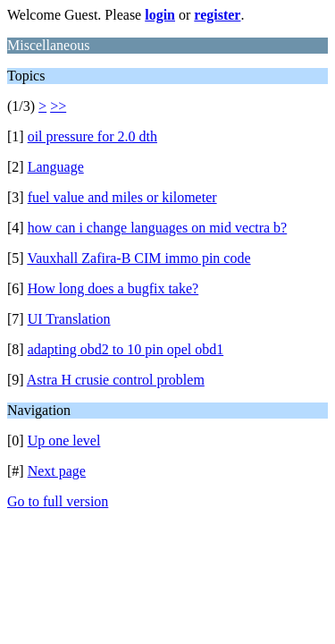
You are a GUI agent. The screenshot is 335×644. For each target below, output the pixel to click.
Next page (57, 471)
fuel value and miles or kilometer (122, 197)
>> (58, 106)
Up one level (64, 441)
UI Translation (69, 319)
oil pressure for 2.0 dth (92, 136)
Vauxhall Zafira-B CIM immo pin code (138, 258)
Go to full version (58, 501)
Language (56, 167)
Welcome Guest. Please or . (126, 15)
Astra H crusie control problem (116, 380)
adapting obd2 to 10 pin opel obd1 (126, 349)
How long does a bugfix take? (113, 288)
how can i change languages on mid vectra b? (158, 228)
